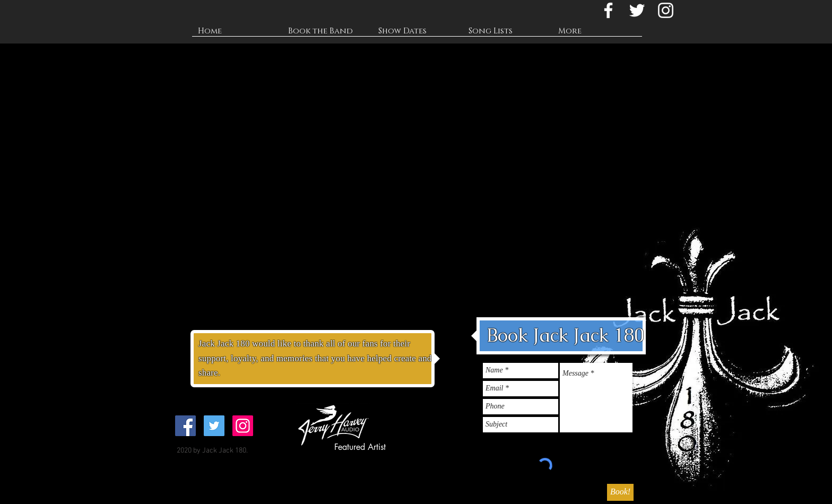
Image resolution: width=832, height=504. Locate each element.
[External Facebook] (294, 108)
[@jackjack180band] (666, 10)
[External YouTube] (294, 243)
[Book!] (620, 492)
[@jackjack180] (637, 10)
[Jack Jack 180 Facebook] (608, 10)
